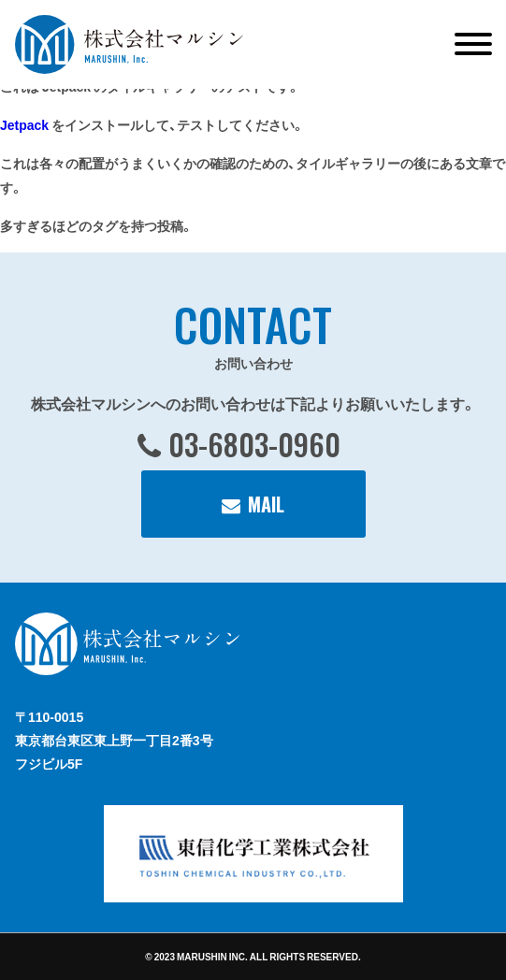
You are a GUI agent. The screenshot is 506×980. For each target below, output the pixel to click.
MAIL (266, 504)
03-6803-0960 (254, 444)
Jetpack (24, 124)
